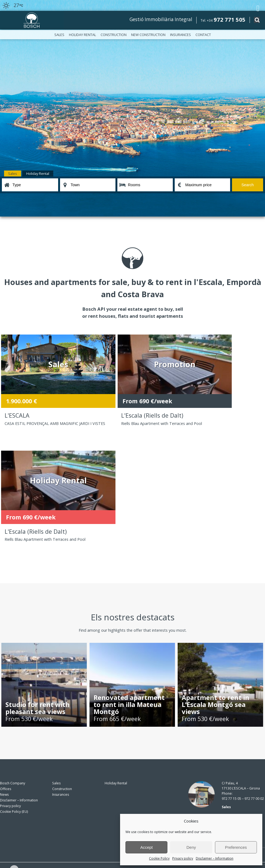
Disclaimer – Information (215, 858)
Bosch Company (13, 674)
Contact (203, 35)
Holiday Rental (82, 35)
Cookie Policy (159, 858)
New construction (148, 35)
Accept (147, 847)
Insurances (180, 35)
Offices (6, 679)
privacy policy (98, 828)
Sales (59, 35)
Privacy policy (183, 858)
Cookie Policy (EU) (14, 702)
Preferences (236, 847)
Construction (114, 35)
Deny (191, 847)
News (4, 685)
